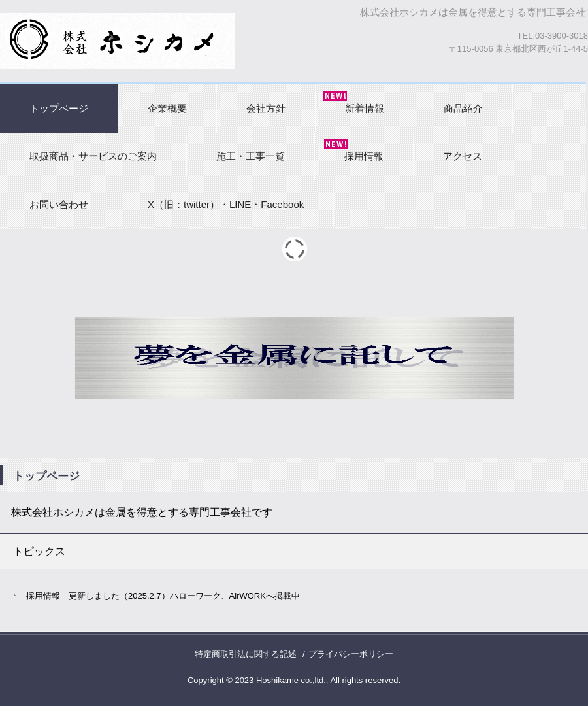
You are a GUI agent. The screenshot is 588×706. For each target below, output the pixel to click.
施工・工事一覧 (251, 156)
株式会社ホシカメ (117, 41)
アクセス (463, 156)
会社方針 (266, 108)
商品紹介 (463, 108)
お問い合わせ (59, 204)
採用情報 (364, 156)
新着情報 (365, 108)
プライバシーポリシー (351, 654)
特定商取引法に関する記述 (246, 654)
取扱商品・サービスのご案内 (93, 156)
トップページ (59, 108)
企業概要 (167, 108)
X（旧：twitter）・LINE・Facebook (226, 204)
